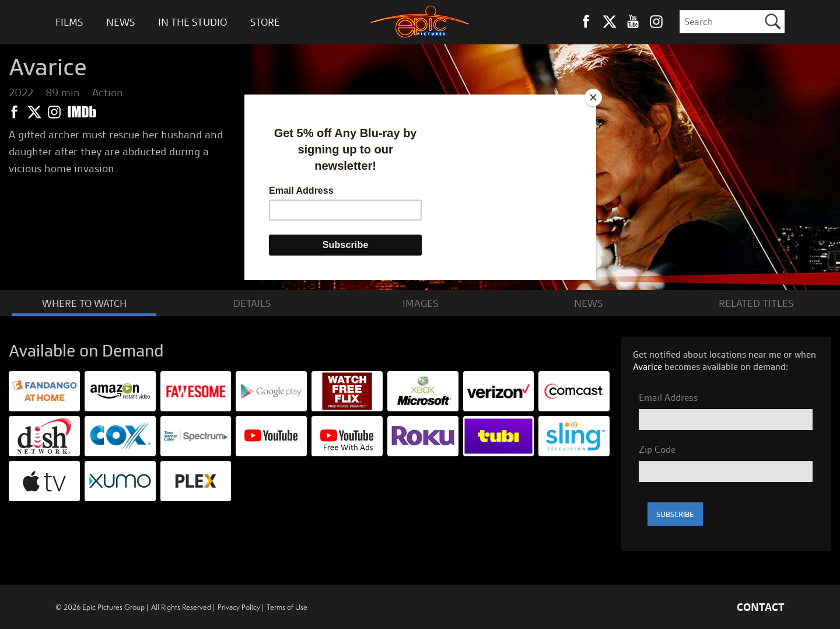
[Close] (593, 97)
